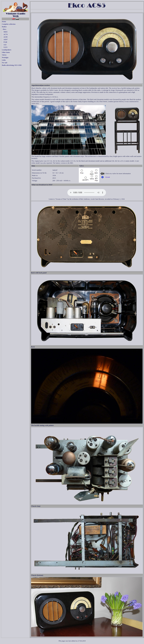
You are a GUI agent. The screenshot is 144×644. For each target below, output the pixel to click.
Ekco (4, 29)
